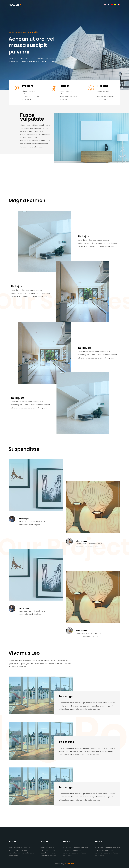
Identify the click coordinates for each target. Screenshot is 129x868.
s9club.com (70, 864)
